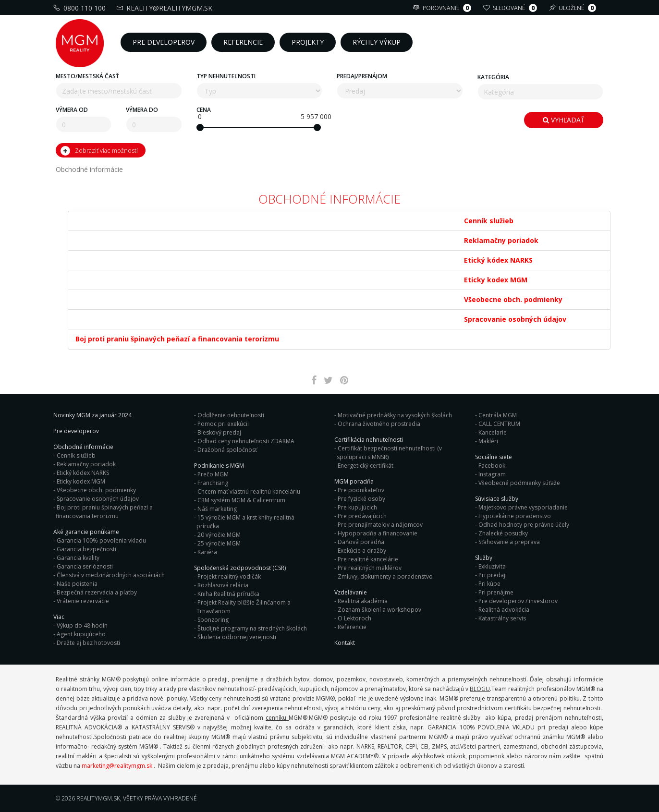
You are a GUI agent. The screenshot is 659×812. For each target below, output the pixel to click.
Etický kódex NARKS (83, 473)
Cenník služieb (76, 455)
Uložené (574, 8)
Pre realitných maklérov (370, 568)
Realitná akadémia (363, 601)
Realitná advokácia (504, 610)
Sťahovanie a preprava (509, 542)
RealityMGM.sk (98, 798)
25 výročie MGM (219, 543)
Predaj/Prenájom (362, 76)
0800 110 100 (81, 8)
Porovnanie (443, 8)
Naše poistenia (77, 584)
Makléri (488, 441)
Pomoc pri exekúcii (223, 424)
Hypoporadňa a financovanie (378, 533)
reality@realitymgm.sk (165, 8)
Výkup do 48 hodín (82, 625)
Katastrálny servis (502, 618)
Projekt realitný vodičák (229, 576)
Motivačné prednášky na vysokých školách (395, 415)
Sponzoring (213, 620)
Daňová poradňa (361, 542)
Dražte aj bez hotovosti (88, 643)
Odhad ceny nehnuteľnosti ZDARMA (246, 441)
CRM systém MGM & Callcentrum (241, 500)
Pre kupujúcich (357, 507)
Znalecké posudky (503, 533)
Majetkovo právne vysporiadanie (523, 507)
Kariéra (207, 552)
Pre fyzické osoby (361, 499)
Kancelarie (493, 432)
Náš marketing (217, 509)
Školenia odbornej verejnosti (237, 637)
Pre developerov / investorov (518, 601)
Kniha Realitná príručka (228, 594)
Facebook (492, 466)
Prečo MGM (213, 474)
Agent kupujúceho (81, 634)
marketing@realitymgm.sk (117, 766)
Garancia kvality (78, 558)
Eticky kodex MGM (81, 481)
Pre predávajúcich (362, 516)
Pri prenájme (496, 592)
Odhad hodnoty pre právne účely (524, 525)
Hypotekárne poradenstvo (515, 516)
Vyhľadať (564, 120)
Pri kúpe (489, 584)
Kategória (493, 77)
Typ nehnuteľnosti (226, 76)
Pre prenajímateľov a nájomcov (380, 525)
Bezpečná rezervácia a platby (97, 592)
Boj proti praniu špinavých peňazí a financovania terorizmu (104, 512)
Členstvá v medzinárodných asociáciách (111, 575)
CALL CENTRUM (499, 424)
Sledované (511, 8)
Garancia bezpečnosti (86, 549)
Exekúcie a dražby (362, 551)
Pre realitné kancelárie (368, 559)
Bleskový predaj (219, 432)
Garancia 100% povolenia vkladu (101, 540)
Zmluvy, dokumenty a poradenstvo (385, 576)
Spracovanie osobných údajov (98, 499)
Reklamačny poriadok (86, 464)
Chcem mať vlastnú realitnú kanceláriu (249, 491)
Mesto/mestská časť (87, 76)
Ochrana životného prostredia (379, 424)
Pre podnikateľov (361, 490)
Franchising (213, 483)
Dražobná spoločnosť (227, 450)
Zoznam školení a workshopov (379, 610)
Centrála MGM (498, 415)
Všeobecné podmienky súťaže (519, 483)
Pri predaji (493, 575)
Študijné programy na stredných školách (252, 628)
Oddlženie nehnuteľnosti (231, 415)
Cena (204, 110)
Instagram (492, 474)
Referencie (352, 627)
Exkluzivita (492, 566)
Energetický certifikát (366, 466)
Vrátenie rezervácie (83, 601)
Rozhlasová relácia (223, 585)
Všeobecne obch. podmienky (96, 490)
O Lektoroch (354, 618)
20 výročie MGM (219, 535)
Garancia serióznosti (85, 566)
